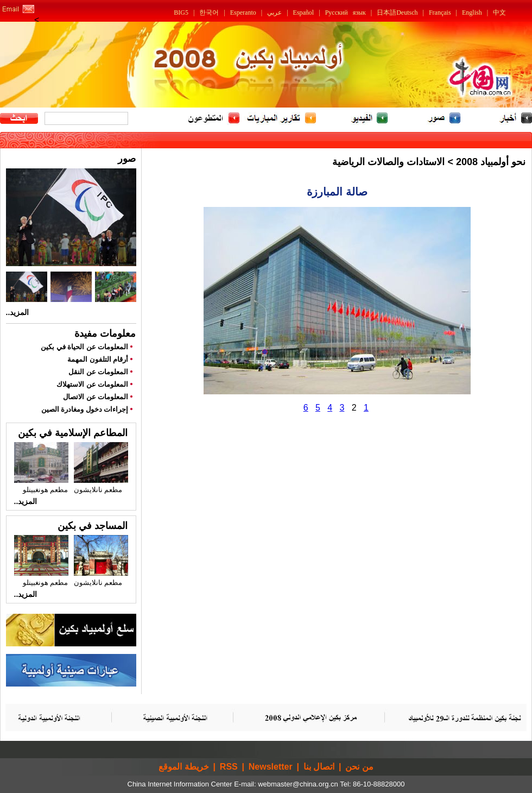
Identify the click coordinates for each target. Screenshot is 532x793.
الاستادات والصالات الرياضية (388, 162)
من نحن (359, 767)
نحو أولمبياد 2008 (491, 162)
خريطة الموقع (183, 767)
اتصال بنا (319, 767)
